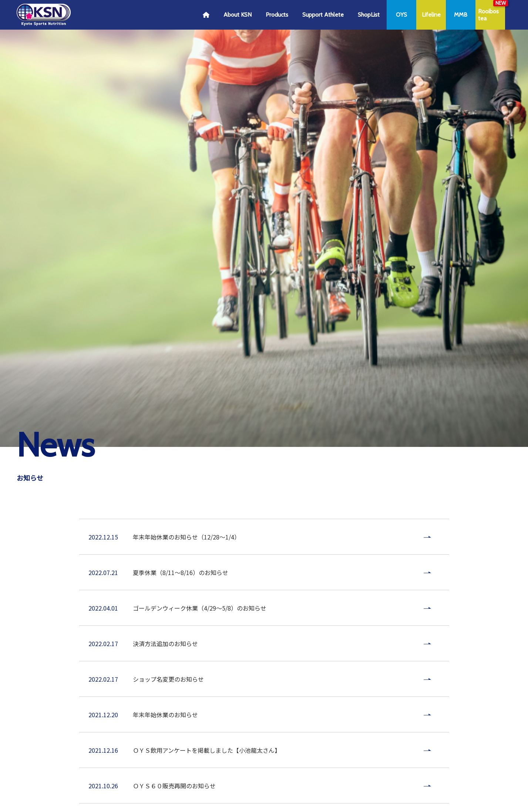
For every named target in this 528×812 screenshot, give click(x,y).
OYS (401, 15)
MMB (461, 15)
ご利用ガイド (174, 743)
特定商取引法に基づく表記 (297, 743)
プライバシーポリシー (226, 743)
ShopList (369, 15)
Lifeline (431, 15)
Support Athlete (323, 15)
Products (277, 15)
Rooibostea (488, 15)
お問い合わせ (355, 743)
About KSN (238, 15)
